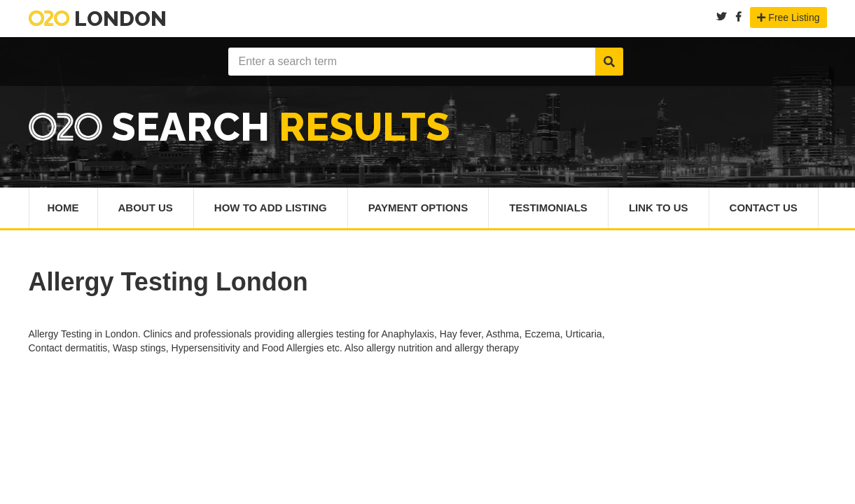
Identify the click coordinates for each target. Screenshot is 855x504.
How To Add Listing (271, 208)
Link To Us (659, 208)
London (98, 19)
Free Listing (788, 17)
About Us (146, 208)
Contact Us (764, 208)
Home (63, 208)
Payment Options (418, 208)
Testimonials (548, 208)
